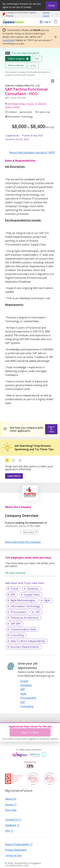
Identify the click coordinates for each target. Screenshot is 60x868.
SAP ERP (16, 624)
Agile (47, 600)
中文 (37, 59)
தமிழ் (33, 65)
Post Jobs (11, 810)
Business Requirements (25, 647)
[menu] (56, 22)
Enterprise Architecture (25, 618)
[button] (55, 37)
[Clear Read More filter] (29, 532)
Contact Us (13, 819)
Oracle (14, 589)
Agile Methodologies (23, 600)
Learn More (14, 476)
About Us (11, 799)
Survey (11, 804)
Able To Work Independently (28, 641)
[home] (13, 22)
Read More (29, 532)
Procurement (18, 612)
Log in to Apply (30, 732)
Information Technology (25, 606)
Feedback (12, 825)
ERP (13, 595)
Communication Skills (23, 629)
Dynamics (33, 589)
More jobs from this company (23, 542)
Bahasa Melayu (16, 65)
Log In (47, 22)
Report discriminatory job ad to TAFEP (32, 152)
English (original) (16, 59)
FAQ (9, 831)
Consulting (17, 635)
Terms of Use (13, 855)
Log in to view (51, 429)
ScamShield (8, 40)
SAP (38, 612)
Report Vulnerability (19, 844)
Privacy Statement (16, 850)
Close (52, 5)
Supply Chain (32, 595)
